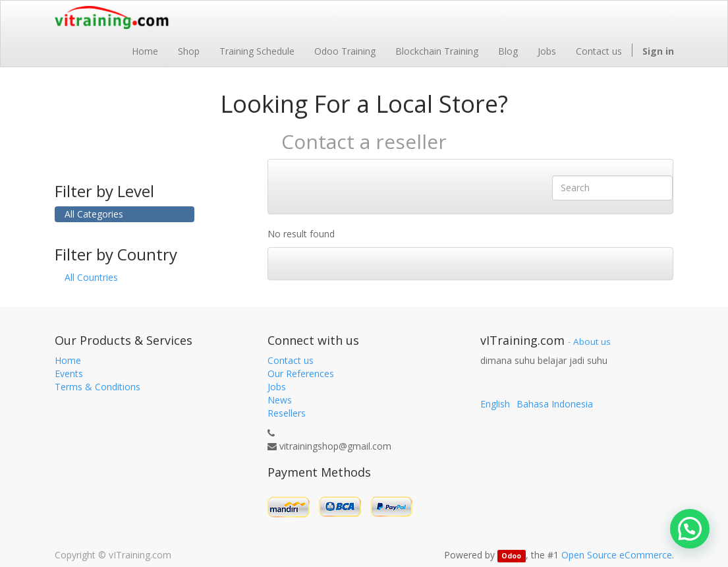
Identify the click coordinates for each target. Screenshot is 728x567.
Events (69, 373)
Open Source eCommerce (617, 555)
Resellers (287, 413)
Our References (301, 373)
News (280, 400)
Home (68, 360)
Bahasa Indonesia (555, 404)
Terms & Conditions (98, 387)
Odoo (511, 556)
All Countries (91, 277)
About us (592, 342)
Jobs (277, 387)
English (495, 404)
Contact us (291, 360)
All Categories (94, 214)
